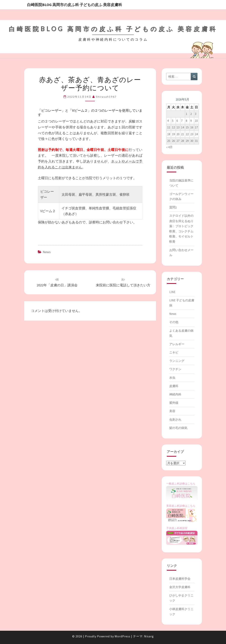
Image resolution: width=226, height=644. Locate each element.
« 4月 (169, 147)
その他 (174, 322)
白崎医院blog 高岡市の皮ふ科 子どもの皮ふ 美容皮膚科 (75, 5)
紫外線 (174, 403)
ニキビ (174, 352)
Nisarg (149, 636)
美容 (172, 411)
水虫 (172, 378)
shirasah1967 (106, 97)
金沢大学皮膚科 (180, 587)
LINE (172, 292)
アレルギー (177, 344)
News (47, 252)
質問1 (173, 207)
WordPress (122, 636)
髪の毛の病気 (178, 428)
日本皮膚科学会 (180, 579)
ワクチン (175, 369)
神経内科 (175, 394)
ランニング (177, 361)
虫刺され (175, 419)
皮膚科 (174, 386)
